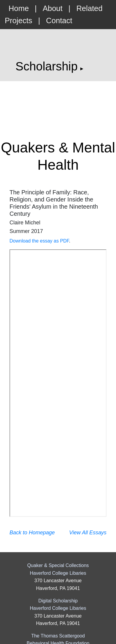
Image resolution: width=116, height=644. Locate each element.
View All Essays (88, 533)
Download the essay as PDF (39, 241)
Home (19, 8)
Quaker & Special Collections (58, 565)
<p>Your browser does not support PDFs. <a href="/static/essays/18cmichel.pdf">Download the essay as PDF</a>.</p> (58, 383)
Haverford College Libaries (58, 573)
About (52, 8)
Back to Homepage (32, 533)
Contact (59, 21)
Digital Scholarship (58, 601)
